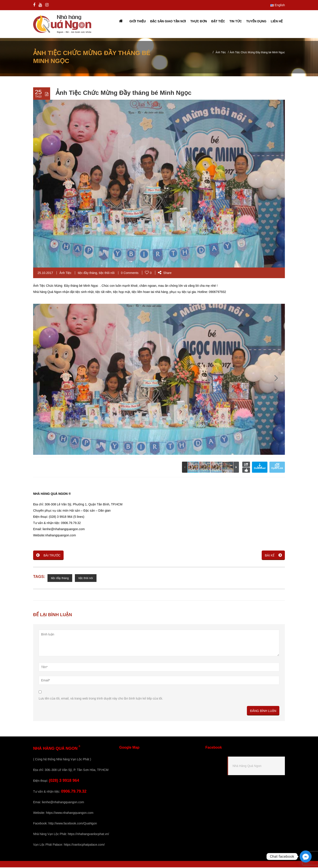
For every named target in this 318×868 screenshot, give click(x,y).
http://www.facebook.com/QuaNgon (73, 824)
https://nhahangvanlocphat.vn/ (88, 835)
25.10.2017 (45, 273)
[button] (276, 380)
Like (246, 471)
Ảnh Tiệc (221, 53)
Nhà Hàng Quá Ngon (247, 766)
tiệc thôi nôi (107, 273)
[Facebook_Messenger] (306, 857)
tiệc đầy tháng (87, 273)
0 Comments (130, 273)
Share (165, 273)
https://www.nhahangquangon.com (70, 813)
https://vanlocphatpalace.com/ (84, 845)
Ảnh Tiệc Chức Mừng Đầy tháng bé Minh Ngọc (124, 93)
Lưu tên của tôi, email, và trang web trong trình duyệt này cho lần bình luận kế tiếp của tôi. (101, 699)
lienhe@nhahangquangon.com (63, 803)
